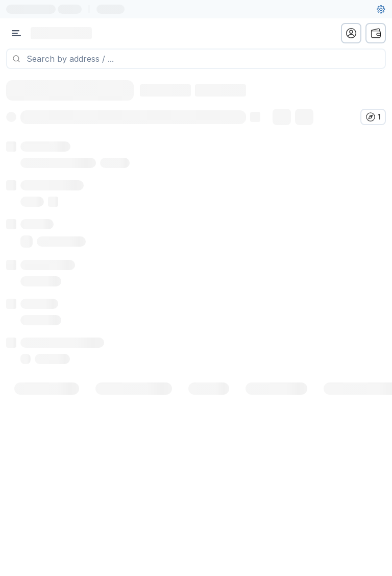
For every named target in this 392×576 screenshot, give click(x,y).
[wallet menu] (376, 33)
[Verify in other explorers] (373, 117)
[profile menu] (351, 33)
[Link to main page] (61, 33)
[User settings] (381, 9)
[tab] (47, 401)
